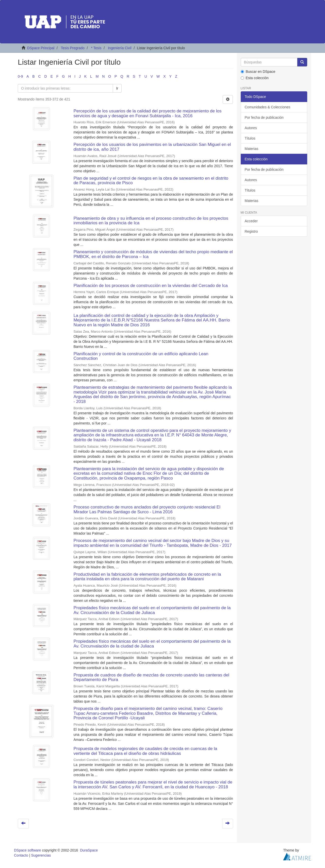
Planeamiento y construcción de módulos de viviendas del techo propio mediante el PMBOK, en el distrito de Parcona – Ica (153, 254)
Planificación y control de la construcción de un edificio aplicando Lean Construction (141, 356)
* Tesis (96, 48)
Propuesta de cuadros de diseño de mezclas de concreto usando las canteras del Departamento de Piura (151, 677)
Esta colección (255, 78)
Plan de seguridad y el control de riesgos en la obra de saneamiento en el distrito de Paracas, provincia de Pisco (151, 181)
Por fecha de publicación (264, 117)
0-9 (20, 76)
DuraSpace (89, 850)
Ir (117, 88)
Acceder (251, 221)
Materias (252, 149)
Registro (251, 231)
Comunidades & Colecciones (268, 107)
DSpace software (28, 850)
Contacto (21, 855)
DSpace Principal (41, 48)
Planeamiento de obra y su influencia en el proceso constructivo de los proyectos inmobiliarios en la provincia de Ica (151, 221)
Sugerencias (41, 855)
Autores (251, 128)
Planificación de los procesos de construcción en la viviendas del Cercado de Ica (151, 286)
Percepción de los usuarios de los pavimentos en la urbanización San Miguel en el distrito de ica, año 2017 (152, 147)
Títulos (250, 138)
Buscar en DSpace (258, 72)
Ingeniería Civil (120, 48)
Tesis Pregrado (72, 48)
